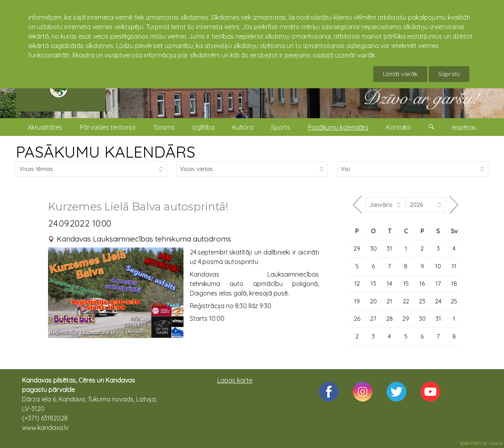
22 (406, 301)
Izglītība (204, 127)
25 (454, 301)
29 (357, 248)
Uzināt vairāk (400, 74)
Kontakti (398, 127)
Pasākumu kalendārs (338, 127)
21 (389, 301)
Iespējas (464, 127)
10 (438, 266)
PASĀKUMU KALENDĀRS (106, 152)
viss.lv (496, 443)
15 (406, 283)
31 (389, 248)
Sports (281, 127)
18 (454, 283)
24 (438, 301)
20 (373, 301)
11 (454, 266)
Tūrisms (164, 127)
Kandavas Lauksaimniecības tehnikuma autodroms (144, 239)
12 (357, 283)
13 (373, 283)
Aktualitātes (45, 127)
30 (373, 248)
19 (357, 301)
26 (357, 319)
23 (422, 301)
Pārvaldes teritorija (108, 127)
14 (389, 283)
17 (438, 283)
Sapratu (449, 74)
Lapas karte (235, 380)
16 (422, 283)
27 (373, 319)
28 (390, 319)
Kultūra (243, 127)
